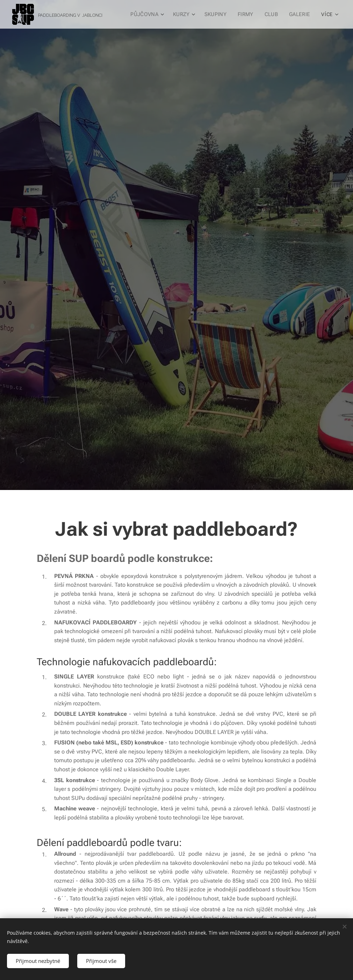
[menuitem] (150, 14)
